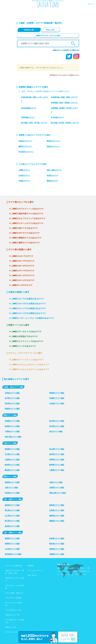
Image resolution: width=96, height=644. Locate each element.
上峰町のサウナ (24, 170)
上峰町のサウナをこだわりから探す (48, 35)
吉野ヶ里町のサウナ (54, 170)
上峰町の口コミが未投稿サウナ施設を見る (66, 50)
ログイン (91, 4)
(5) (25, 146)
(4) (54, 146)
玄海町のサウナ (24, 181)
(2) (26, 152)
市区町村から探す (29, 30)
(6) (25, 141)
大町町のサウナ (24, 175)
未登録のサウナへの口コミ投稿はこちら (64, 75)
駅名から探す (50, 30)
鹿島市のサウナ (52, 181)
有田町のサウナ (52, 175)
